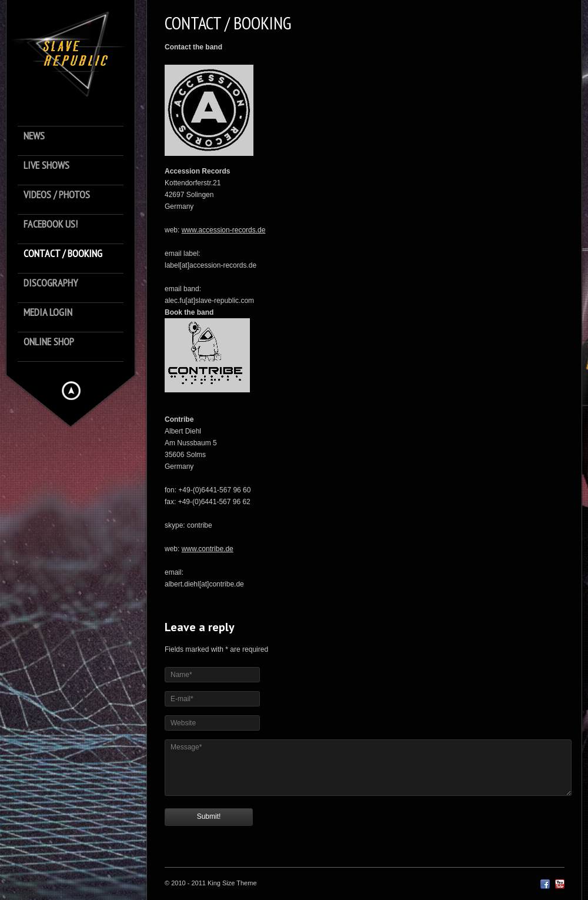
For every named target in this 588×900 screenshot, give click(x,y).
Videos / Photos (57, 195)
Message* (186, 747)
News (34, 136)
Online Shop (49, 342)
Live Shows (46, 166)
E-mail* (182, 699)
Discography (51, 283)
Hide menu (71, 391)
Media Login (48, 313)
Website (183, 723)
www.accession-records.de (224, 230)
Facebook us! (51, 224)
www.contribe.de (208, 549)
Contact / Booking (63, 254)
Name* (181, 675)
